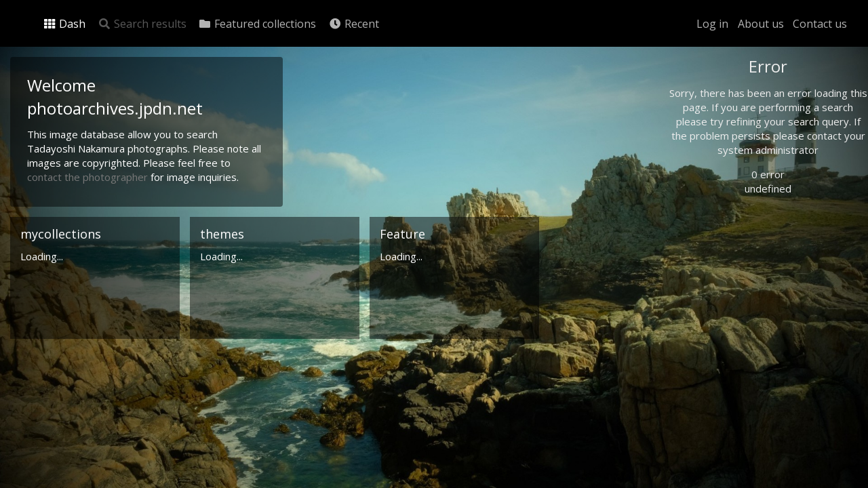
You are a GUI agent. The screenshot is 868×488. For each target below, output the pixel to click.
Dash (64, 24)
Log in (712, 24)
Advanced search (731, 280)
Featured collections (257, 24)
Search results (142, 24)
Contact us (820, 24)
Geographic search (735, 263)
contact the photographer (89, 177)
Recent (354, 24)
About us (761, 24)
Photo (709, 97)
